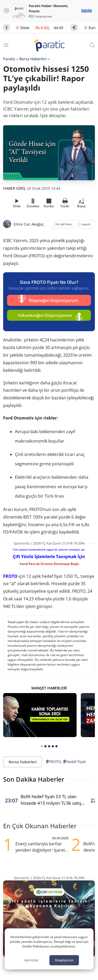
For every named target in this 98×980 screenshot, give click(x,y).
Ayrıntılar (31, 960)
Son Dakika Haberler (34, 779)
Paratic (9, 59)
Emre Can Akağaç (29, 224)
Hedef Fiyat (74, 762)
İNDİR (87, 11)
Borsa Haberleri (33, 59)
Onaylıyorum (64, 960)
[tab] (42, 746)
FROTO (10, 576)
